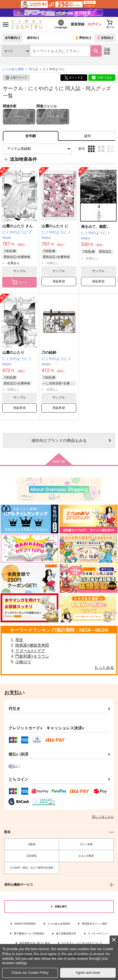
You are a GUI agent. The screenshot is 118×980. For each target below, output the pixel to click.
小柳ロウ (23, 662)
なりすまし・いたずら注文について (82, 943)
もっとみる (104, 667)
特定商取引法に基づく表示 (35, 943)
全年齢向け (13, 38)
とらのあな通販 (13, 69)
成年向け (33, 38)
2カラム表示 (101, 149)
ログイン (95, 24)
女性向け (105, 38)
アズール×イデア (30, 651)
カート (20, 282)
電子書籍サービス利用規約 (29, 934)
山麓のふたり (13, 352)
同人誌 (33, 69)
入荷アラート (16, 78)
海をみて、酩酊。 (96, 227)
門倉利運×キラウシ (32, 656)
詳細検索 (107, 51)
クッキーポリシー (98, 934)
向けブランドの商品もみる (59, 440)
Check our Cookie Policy (30, 973)
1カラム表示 (111, 149)
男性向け (83, 38)
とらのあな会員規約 (59, 924)
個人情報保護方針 (66, 934)
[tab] (88, 136)
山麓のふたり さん (18, 226)
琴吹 (19, 640)
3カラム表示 (91, 149)
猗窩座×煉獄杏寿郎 (32, 645)
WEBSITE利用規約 (25, 924)
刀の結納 (49, 352)
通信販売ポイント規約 (95, 924)
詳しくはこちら (103, 817)
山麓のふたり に (55, 226)
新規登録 (78, 24)
